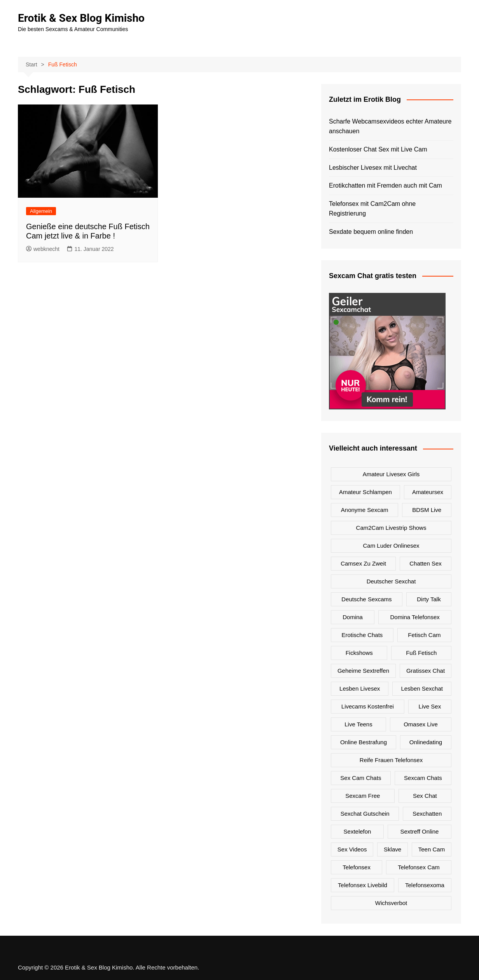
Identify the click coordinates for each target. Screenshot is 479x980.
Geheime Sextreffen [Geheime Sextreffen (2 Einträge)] (363, 671)
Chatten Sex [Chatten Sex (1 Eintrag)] (426, 563)
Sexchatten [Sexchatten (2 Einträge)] (427, 814)
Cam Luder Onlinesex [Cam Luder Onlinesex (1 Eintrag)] (391, 546)
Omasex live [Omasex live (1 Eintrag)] (421, 724)
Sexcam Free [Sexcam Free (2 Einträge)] (363, 796)
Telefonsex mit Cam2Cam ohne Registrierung (372, 209)
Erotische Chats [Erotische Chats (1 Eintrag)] (362, 635)
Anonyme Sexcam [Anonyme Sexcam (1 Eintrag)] (365, 510)
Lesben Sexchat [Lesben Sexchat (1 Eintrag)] (422, 688)
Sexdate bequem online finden (371, 232)
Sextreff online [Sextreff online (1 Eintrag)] (420, 831)
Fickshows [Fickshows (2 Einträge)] (359, 653)
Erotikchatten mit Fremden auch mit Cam (385, 185)
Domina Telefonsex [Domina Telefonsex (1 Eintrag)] (415, 617)
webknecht (43, 249)
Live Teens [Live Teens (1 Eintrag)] (358, 724)
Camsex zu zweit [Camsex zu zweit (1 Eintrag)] (363, 563)
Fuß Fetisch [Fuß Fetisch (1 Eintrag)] (421, 653)
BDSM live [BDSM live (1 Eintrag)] (427, 510)
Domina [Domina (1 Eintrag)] (353, 617)
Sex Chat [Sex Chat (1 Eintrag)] (425, 796)
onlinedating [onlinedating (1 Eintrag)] (426, 742)
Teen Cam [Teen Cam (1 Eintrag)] (432, 849)
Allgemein (41, 211)
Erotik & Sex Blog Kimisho (81, 18)
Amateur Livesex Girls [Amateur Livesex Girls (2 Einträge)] (391, 474)
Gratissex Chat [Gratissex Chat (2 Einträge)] (426, 671)
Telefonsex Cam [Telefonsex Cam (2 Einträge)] (419, 867)
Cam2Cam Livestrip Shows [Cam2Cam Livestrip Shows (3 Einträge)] (391, 528)
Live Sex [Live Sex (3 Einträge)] (430, 706)
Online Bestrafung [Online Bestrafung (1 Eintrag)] (364, 742)
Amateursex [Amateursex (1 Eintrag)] (428, 492)
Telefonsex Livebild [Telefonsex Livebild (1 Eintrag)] (363, 885)
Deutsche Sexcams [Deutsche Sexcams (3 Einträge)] (366, 599)
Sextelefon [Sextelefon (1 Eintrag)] (358, 831)
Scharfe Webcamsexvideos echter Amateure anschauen (390, 126)
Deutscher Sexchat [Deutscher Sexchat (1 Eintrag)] (391, 581)
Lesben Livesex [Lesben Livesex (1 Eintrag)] (360, 688)
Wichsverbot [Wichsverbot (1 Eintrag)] (391, 903)
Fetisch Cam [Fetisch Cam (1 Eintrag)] (424, 635)
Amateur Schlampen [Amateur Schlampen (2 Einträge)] (365, 492)
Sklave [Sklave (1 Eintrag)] (392, 849)
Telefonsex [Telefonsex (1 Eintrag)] (357, 867)
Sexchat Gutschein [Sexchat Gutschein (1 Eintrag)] (365, 814)
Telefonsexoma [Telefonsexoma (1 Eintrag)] (425, 885)
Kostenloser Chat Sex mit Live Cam (378, 149)
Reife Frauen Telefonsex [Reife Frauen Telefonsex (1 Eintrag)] (391, 760)
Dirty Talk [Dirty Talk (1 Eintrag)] (429, 599)
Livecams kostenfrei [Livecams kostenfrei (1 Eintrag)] (368, 706)
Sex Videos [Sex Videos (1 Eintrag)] (352, 849)
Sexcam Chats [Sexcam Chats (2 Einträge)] (423, 778)
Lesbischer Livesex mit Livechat (373, 168)
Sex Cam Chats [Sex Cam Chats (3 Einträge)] (361, 778)
